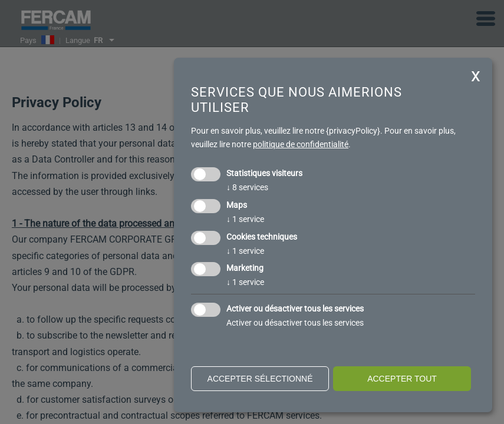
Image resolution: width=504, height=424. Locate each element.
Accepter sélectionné (260, 379)
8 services (247, 187)
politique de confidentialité (301, 144)
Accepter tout (402, 379)
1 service (245, 219)
